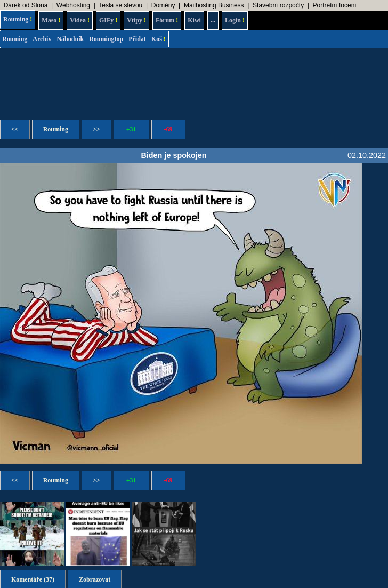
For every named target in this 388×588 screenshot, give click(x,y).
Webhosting (73, 5)
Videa (80, 20)
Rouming (18, 19)
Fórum (167, 20)
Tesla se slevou (120, 5)
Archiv (42, 39)
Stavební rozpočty (278, 5)
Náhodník (70, 39)
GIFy (108, 20)
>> (96, 129)
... (213, 20)
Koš (159, 39)
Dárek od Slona (26, 5)
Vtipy (136, 20)
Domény (163, 5)
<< (15, 129)
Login (235, 20)
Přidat (137, 39)
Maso (51, 20)
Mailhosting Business (214, 5)
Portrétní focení (335, 5)
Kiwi (194, 20)
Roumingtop (106, 39)
